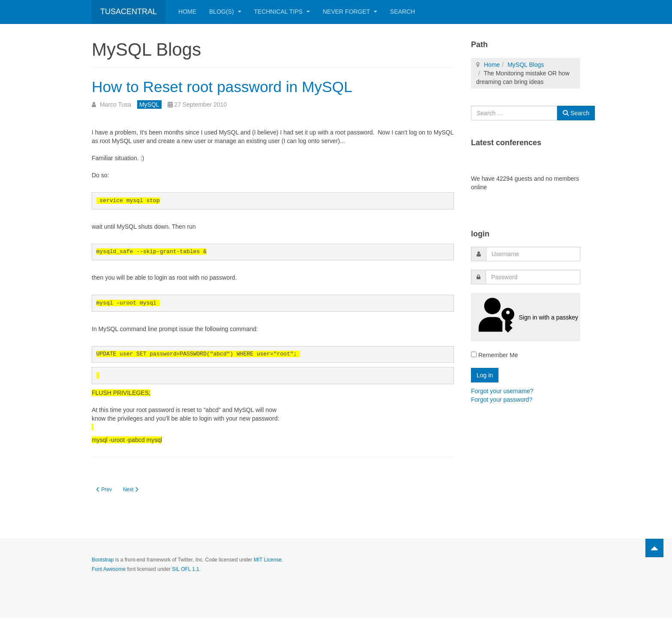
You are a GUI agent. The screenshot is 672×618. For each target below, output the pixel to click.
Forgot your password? (502, 400)
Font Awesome (109, 569)
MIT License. (268, 560)
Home (187, 12)
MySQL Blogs (526, 65)
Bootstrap (103, 560)
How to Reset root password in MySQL (247, 86)
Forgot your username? (502, 391)
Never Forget (350, 12)
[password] (533, 277)
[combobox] (514, 113)
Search (402, 12)
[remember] (474, 354)
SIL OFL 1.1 (186, 569)
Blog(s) (225, 12)
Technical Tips (282, 12)
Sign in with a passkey (526, 317)
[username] (533, 254)
